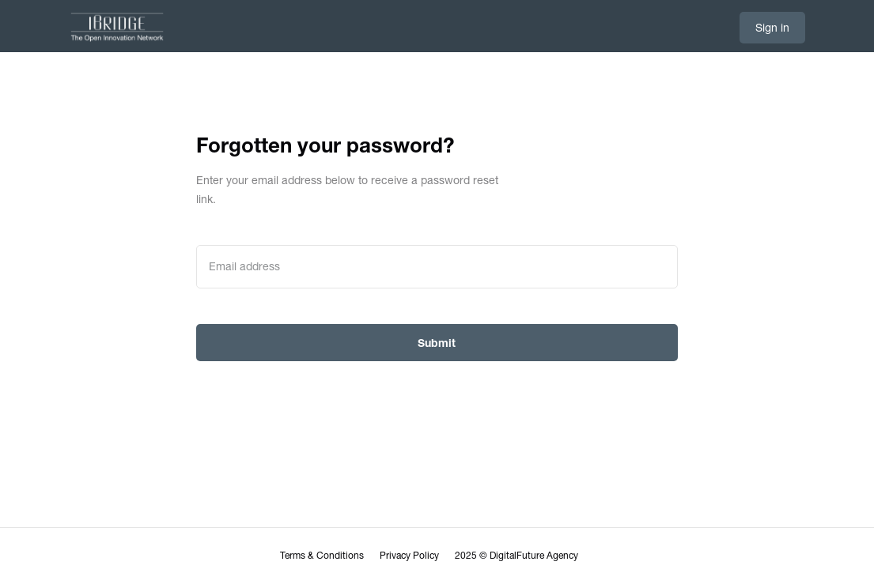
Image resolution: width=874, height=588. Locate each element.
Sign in (772, 28)
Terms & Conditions (322, 556)
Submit (437, 343)
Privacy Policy (409, 556)
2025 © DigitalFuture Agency (516, 556)
